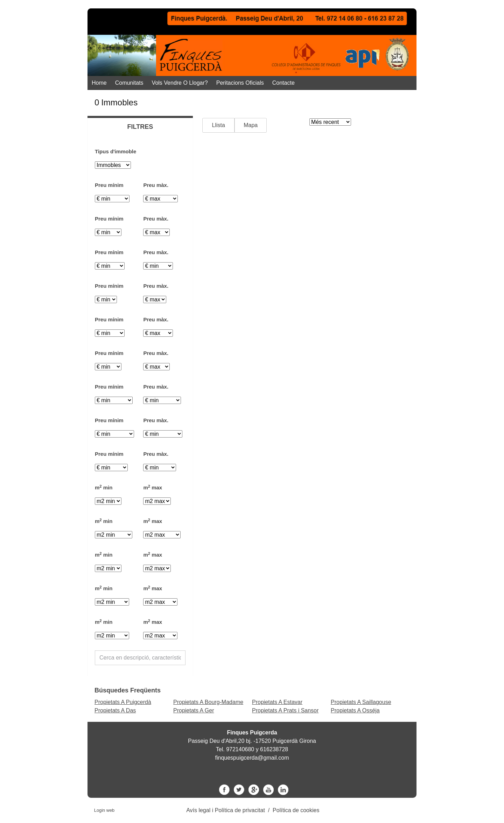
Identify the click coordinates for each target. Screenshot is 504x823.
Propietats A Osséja (355, 710)
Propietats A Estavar (277, 702)
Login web (104, 810)
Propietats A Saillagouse (361, 702)
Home (99, 83)
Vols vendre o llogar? (180, 83)
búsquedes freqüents (128, 690)
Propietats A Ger (194, 710)
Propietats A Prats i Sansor (285, 710)
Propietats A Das (115, 710)
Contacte (283, 83)
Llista (219, 125)
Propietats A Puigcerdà (123, 702)
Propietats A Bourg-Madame (208, 702)
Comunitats (129, 83)
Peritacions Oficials (240, 83)
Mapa (251, 125)
